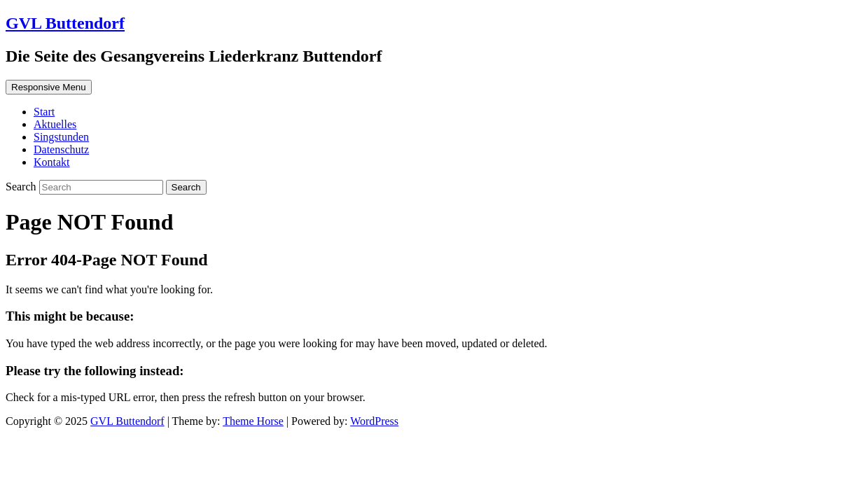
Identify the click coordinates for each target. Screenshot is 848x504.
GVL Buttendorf (65, 23)
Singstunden (61, 137)
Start (44, 112)
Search (22, 187)
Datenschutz (61, 149)
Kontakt (52, 162)
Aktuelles (55, 124)
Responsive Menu (49, 87)
